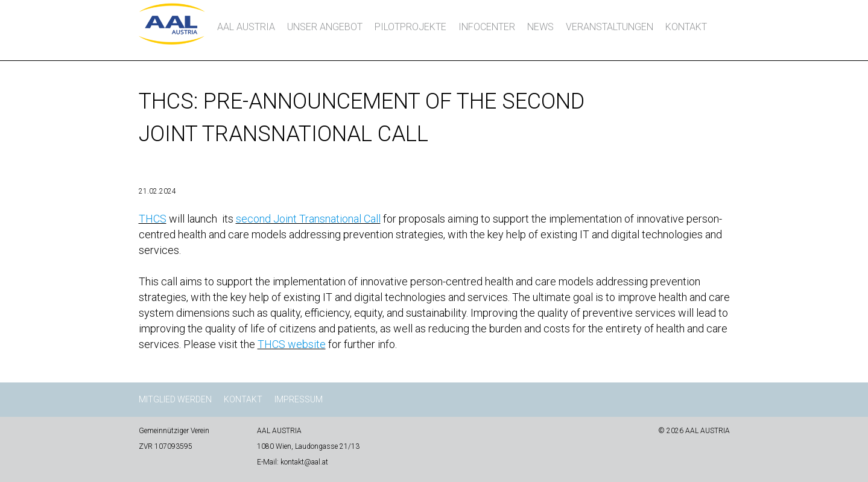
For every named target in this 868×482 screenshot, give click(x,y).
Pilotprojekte (410, 27)
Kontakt (686, 27)
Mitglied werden (175, 399)
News (540, 27)
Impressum (299, 399)
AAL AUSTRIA (246, 27)
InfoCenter (487, 27)
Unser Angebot (325, 27)
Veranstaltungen (610, 27)
